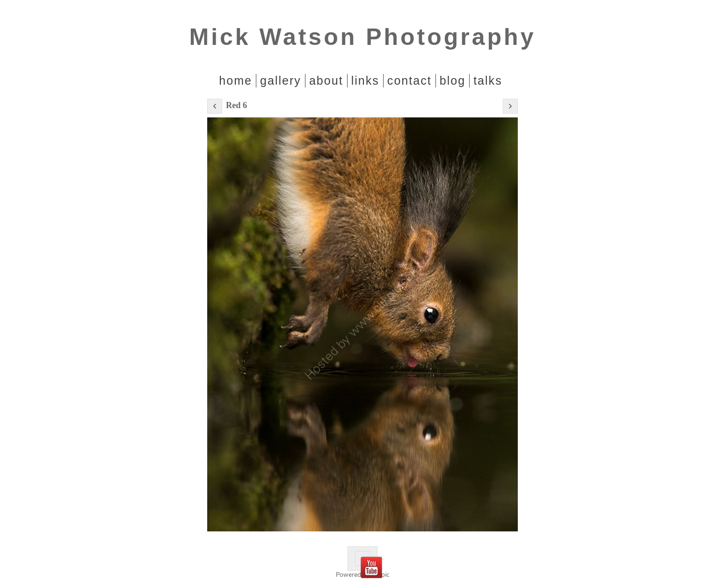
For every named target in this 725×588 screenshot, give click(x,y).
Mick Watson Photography (363, 37)
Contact (410, 80)
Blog (453, 80)
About (326, 80)
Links (365, 80)
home (236, 80)
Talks (488, 80)
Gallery (281, 80)
